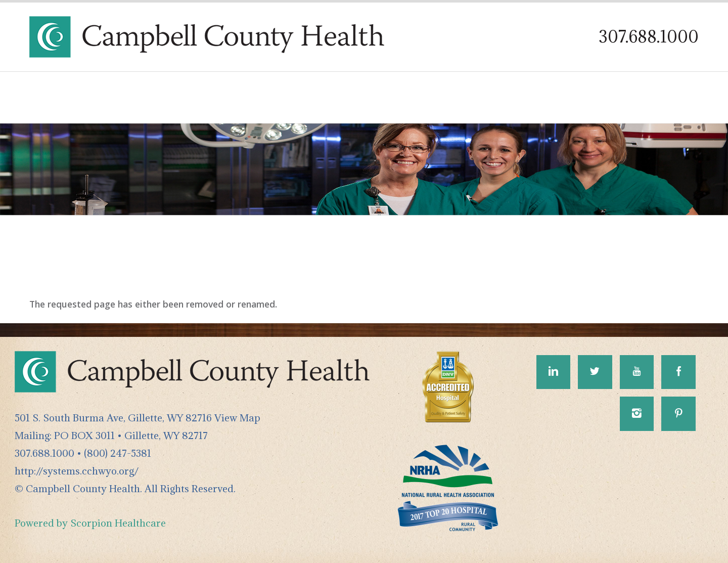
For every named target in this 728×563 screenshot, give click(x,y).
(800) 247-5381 (118, 453)
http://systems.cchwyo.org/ (77, 471)
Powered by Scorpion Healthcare (90, 523)
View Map (237, 418)
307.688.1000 (649, 37)
